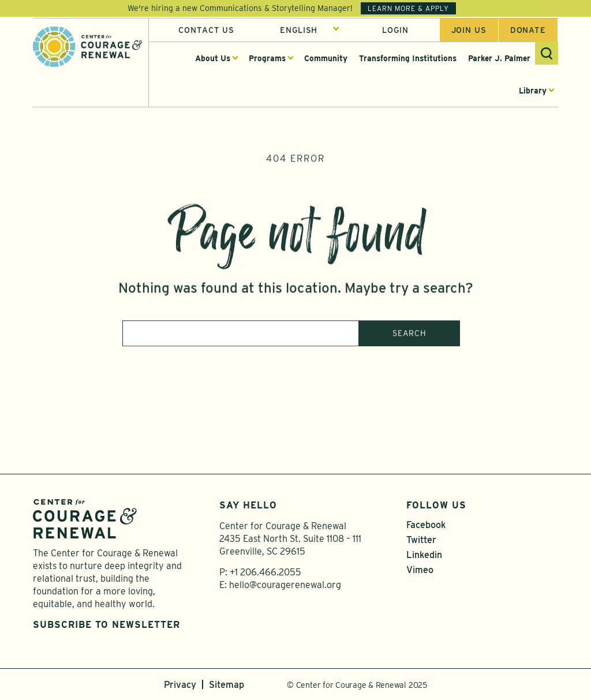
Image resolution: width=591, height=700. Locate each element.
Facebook (426, 525)
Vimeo (420, 570)
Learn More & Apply (408, 8)
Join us (469, 31)
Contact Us (206, 31)
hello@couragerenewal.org (285, 585)
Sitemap (227, 685)
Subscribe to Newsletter (106, 625)
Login (395, 31)
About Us (213, 59)
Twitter (421, 540)
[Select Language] (310, 31)
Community (326, 59)
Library (533, 91)
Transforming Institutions (408, 59)
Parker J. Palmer (499, 59)
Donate (528, 31)
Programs (267, 59)
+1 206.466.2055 (265, 572)
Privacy (180, 685)
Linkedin (424, 555)
